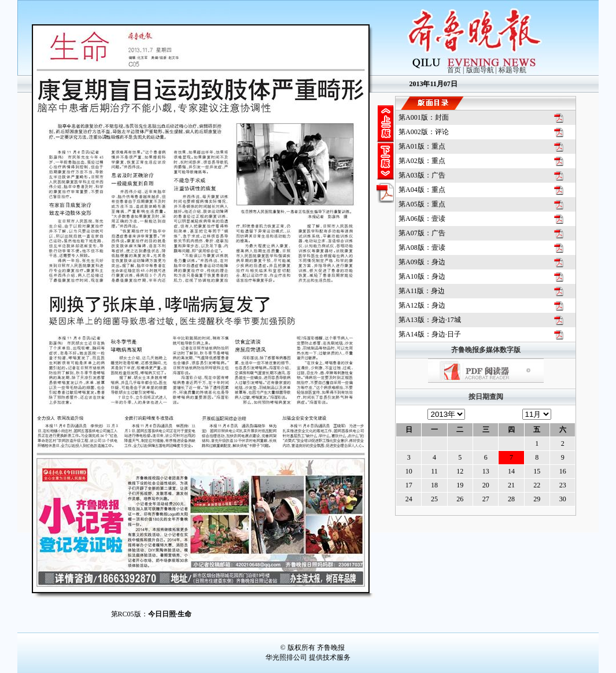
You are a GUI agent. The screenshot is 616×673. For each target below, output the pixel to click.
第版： (424, 117)
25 (434, 499)
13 (486, 471)
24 (409, 499)
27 (486, 499)
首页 (454, 70)
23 (563, 485)
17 (409, 485)
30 (563, 499)
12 (460, 471)
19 (460, 485)
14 (511, 471)
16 (563, 471)
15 (537, 471)
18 (434, 485)
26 (460, 499)
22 (537, 485)
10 (409, 471)
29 (537, 499)
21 (511, 485)
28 (511, 499)
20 (486, 485)
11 (434, 471)
